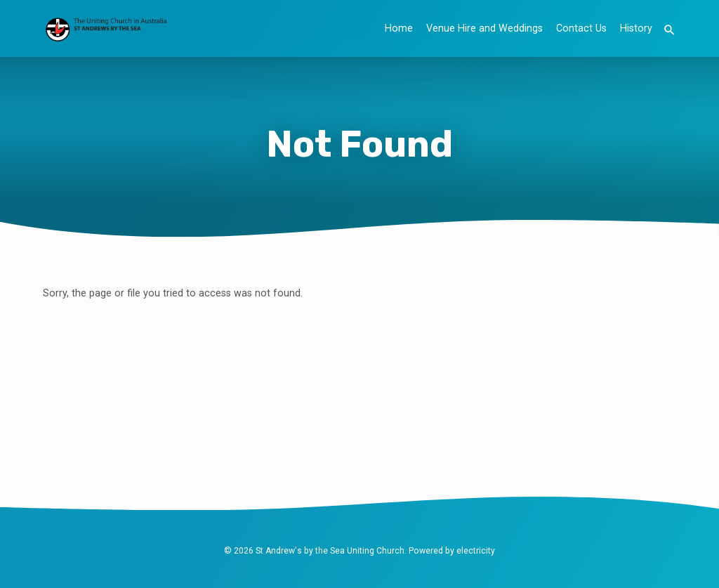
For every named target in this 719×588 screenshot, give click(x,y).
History (636, 28)
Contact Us (581, 28)
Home (399, 28)
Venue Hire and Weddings (484, 28)
